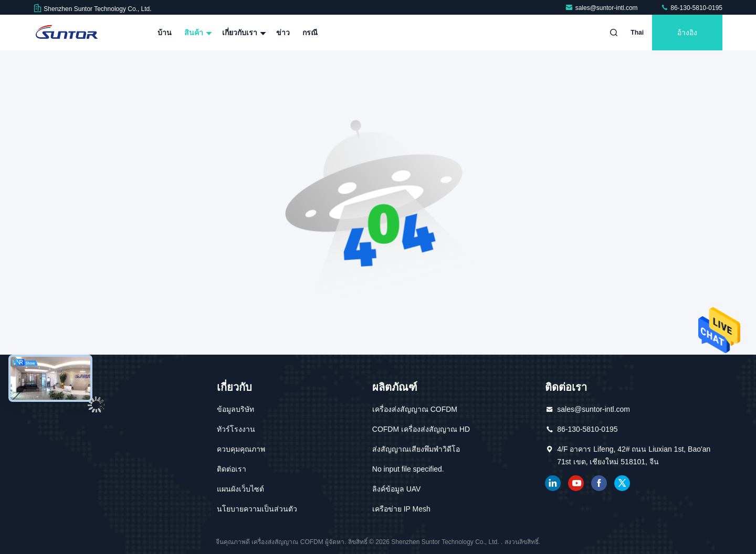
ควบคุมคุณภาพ (241, 449)
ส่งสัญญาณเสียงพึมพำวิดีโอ (416, 449)
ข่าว (283, 33)
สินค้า (197, 33)
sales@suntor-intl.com (602, 8)
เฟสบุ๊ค (599, 483)
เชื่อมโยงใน (553, 483)
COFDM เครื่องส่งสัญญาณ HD (421, 429)
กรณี (310, 33)
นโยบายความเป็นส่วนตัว (257, 509)
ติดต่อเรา (232, 469)
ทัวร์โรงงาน (236, 429)
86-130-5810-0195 (691, 8)
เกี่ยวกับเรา (243, 33)
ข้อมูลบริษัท (235, 409)
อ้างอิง (687, 33)
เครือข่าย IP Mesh (401, 509)
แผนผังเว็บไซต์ (240, 489)
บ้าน (165, 33)
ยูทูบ (576, 483)
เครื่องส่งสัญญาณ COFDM (415, 409)
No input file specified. (408, 469)
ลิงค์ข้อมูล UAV (397, 489)
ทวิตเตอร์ (622, 483)
